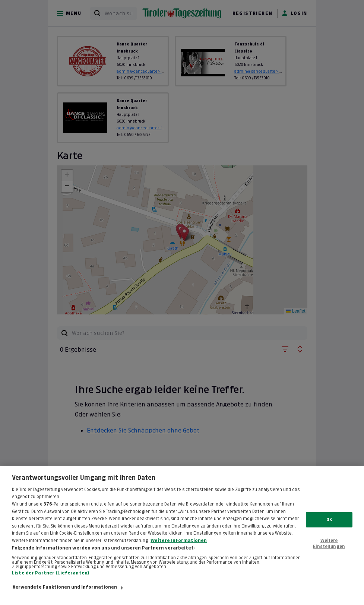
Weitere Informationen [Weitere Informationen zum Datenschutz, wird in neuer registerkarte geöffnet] (179, 548)
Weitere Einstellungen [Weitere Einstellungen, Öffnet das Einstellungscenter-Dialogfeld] (329, 551)
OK (329, 527)
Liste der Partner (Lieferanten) (51, 580)
